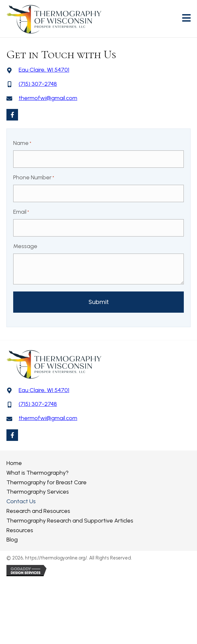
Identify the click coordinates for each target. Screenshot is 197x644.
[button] (12, 115)
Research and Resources (38, 511)
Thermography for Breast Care (47, 482)
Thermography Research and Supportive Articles (70, 521)
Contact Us (21, 501)
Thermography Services (38, 492)
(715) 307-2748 (38, 84)
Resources (20, 530)
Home (14, 463)
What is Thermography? (38, 473)
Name (22, 143)
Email (21, 212)
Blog (12, 540)
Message (25, 246)
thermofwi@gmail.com (48, 98)
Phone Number (34, 178)
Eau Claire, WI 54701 (44, 70)
